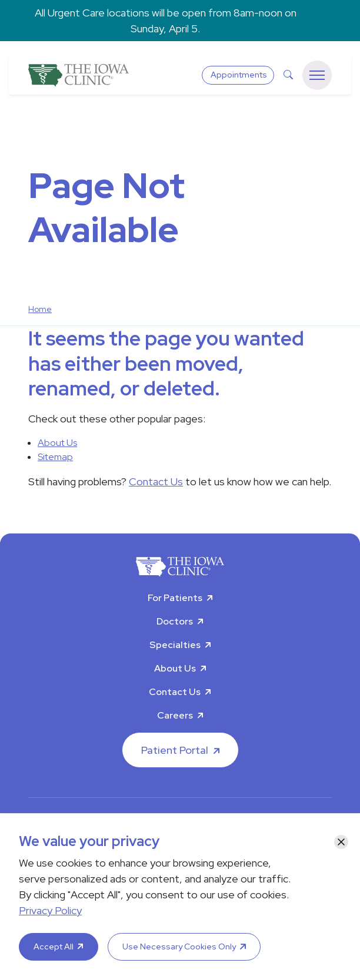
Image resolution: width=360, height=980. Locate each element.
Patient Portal (175, 750)
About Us (57, 443)
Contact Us (156, 481)
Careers (175, 715)
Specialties (175, 645)
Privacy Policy (50, 910)
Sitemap (55, 457)
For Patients (175, 598)
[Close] (341, 842)
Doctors (175, 621)
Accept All (54, 947)
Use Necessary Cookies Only (179, 947)
